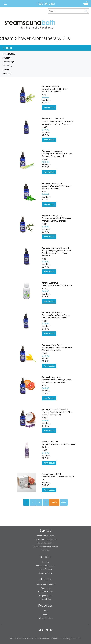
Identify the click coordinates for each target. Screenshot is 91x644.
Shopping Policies (46, 592)
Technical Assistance (46, 536)
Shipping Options (46, 595)
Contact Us (46, 588)
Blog (45, 611)
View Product (49, 107)
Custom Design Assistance (46, 539)
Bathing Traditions (46, 618)
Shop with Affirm (45, 573)
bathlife (46, 562)
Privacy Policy (45, 599)
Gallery (46, 614)
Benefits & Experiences (46, 566)
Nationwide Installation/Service (45, 547)
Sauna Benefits (46, 569)
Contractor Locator (46, 543)
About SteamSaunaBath (45, 585)
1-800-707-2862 (45, 4)
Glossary (45, 550)
